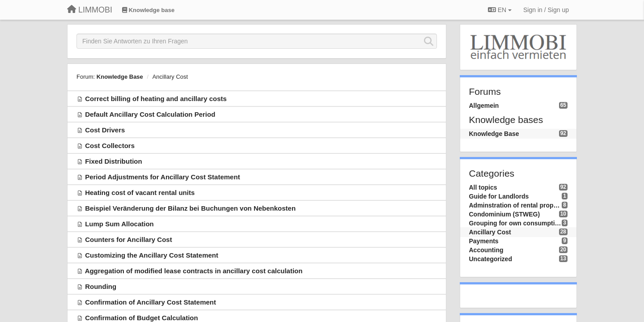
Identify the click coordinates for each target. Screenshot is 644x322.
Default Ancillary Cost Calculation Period (150, 114)
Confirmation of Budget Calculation (142, 318)
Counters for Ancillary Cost (128, 239)
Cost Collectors (110, 146)
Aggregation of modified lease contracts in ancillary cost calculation (194, 271)
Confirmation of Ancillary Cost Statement (150, 302)
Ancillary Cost (170, 77)
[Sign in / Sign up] (546, 10)
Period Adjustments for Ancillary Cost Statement (162, 177)
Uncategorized (491, 259)
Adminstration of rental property (516, 205)
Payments (484, 241)
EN (500, 10)
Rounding (101, 286)
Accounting (486, 250)
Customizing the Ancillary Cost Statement (152, 255)
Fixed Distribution (114, 161)
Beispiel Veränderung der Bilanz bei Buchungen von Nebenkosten (190, 208)
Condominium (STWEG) (505, 214)
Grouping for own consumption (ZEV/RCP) (516, 223)
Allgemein (484, 106)
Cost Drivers (105, 130)
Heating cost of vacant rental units (140, 193)
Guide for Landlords (499, 196)
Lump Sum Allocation (119, 224)
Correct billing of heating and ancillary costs (156, 99)
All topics (483, 187)
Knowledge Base (120, 77)
